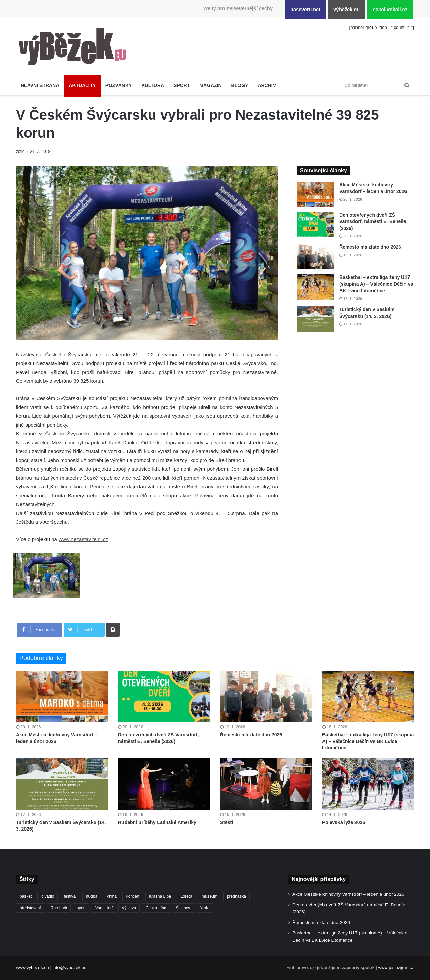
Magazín (210, 85)
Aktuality (82, 85)
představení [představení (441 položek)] (30, 908)
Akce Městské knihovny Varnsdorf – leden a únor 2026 (348, 894)
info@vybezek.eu (69, 968)
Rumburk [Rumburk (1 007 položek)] (59, 908)
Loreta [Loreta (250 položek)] (186, 896)
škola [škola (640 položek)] (204, 908)
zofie (21, 152)
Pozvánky (119, 85)
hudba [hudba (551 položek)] (92, 896)
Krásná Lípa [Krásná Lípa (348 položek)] (160, 896)
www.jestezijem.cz (396, 968)
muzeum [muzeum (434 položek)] (210, 896)
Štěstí (227, 822)
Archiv (267, 85)
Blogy (240, 85)
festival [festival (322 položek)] (70, 896)
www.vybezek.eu (32, 968)
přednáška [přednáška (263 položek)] (236, 896)
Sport (182, 85)
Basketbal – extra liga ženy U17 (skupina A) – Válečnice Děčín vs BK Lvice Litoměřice (376, 284)
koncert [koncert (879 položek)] (133, 896)
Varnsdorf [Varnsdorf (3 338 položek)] (104, 908)
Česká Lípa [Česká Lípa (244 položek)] (156, 908)
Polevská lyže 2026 (344, 822)
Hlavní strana (40, 85)
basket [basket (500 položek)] (26, 896)
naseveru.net (305, 10)
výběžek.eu (346, 10)
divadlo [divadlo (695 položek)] (48, 896)
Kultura (153, 85)
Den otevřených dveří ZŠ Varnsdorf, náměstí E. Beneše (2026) (373, 222)
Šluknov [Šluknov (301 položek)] (183, 908)
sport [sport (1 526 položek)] (81, 908)
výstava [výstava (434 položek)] (129, 908)
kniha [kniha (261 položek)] (112, 896)
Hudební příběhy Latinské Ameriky (157, 822)
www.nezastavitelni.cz (83, 539)
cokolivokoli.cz (390, 10)
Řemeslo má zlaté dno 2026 (370, 247)
